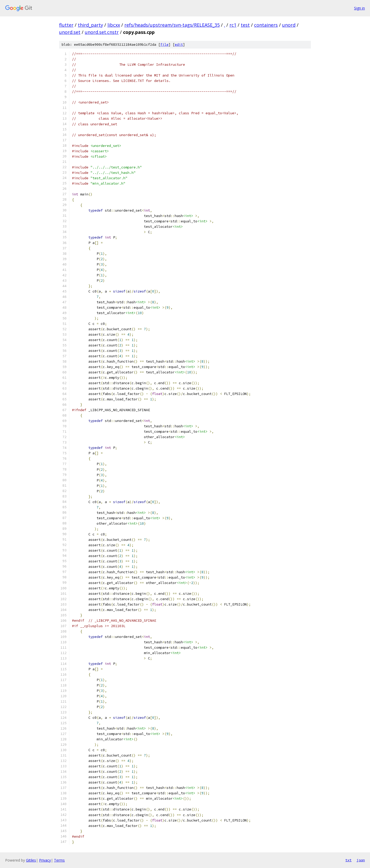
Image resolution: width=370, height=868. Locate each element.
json (361, 860)
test (245, 25)
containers (266, 25)
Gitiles (31, 860)
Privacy (45, 860)
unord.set (70, 32)
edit (179, 45)
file (164, 45)
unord (289, 25)
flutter (66, 25)
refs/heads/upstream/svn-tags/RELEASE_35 (172, 25)
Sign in (359, 8)
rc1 (233, 25)
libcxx (114, 25)
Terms (59, 860)
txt (348, 860)
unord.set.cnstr (102, 32)
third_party (90, 25)
